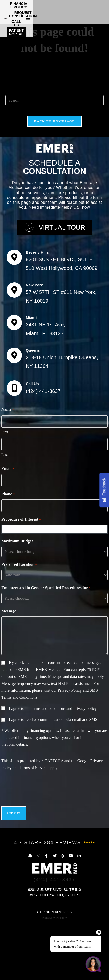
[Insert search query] (54, 156)
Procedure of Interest (21, 575)
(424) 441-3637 (43, 446)
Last (5, 510)
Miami (31, 373)
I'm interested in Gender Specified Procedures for (46, 643)
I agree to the (53, 764)
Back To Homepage (54, 177)
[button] (104, 10)
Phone (8, 550)
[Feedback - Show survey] (104, 490)
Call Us (32, 439)
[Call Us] (14, 443)
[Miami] (14, 378)
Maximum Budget (17, 596)
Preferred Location (19, 620)
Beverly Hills (37, 308)
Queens (33, 406)
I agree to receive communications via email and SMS (53, 775)
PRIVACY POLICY (54, 973)
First (5, 487)
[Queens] (14, 411)
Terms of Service (34, 823)
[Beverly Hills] (14, 313)
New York (34, 340)
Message (9, 666)
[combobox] (56, 584)
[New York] (14, 345)
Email (8, 524)
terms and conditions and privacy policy (64, 764)
